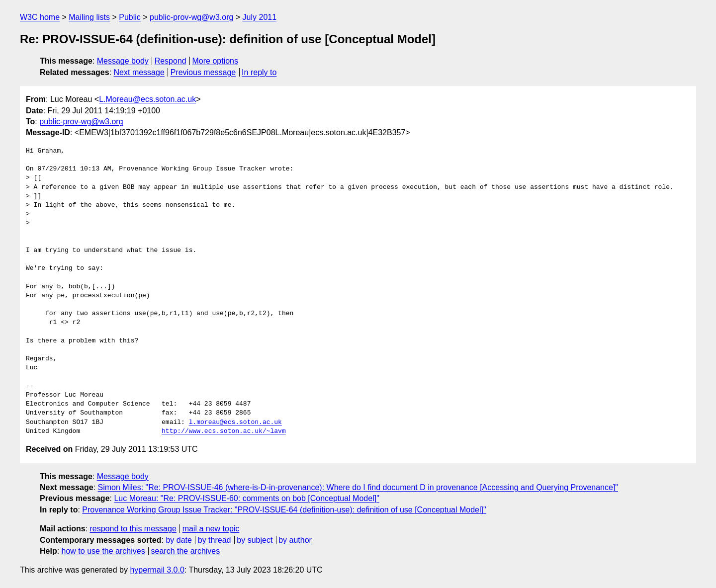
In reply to (259, 72)
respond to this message (133, 529)
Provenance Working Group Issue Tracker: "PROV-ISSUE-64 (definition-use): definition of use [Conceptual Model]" (284, 510)
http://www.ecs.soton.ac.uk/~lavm (224, 431)
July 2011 (260, 17)
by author (295, 540)
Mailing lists (89, 17)
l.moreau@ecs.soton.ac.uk (235, 422)
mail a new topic (211, 529)
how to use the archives (103, 551)
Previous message (203, 72)
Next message (139, 72)
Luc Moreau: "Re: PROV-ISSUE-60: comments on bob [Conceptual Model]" (246, 498)
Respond (171, 61)
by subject (255, 540)
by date (179, 540)
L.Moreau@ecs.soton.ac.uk (147, 99)
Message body (123, 61)
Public (130, 17)
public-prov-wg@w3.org (191, 17)
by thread (215, 540)
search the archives (186, 551)
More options (216, 61)
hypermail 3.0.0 (157, 570)
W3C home (40, 17)
